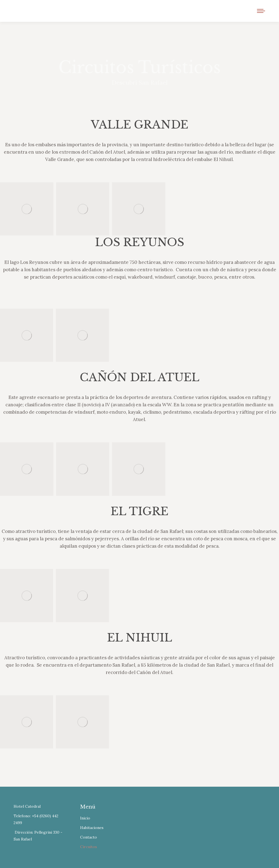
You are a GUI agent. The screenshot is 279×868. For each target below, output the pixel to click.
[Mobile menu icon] (261, 11)
